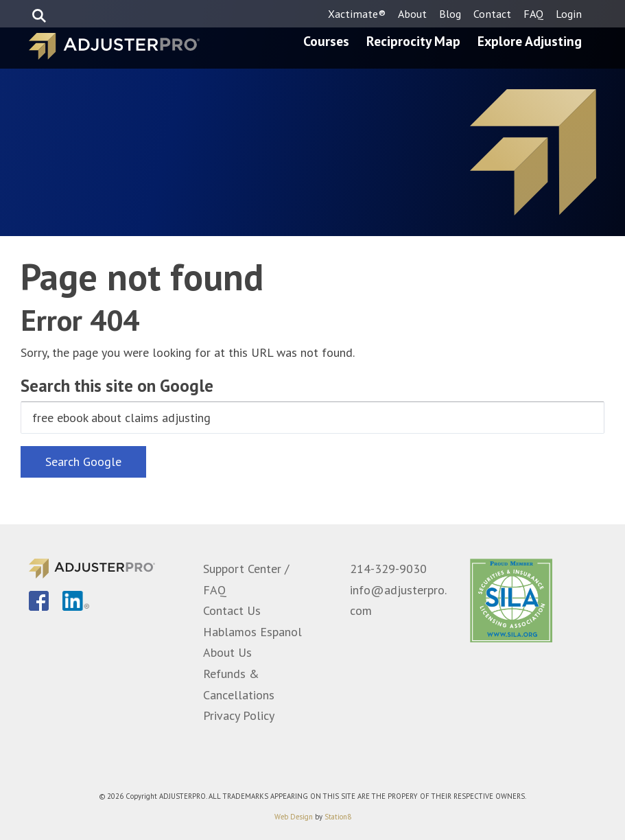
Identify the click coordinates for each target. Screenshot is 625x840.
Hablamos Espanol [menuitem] (252, 632)
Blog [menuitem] (450, 14)
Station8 (338, 817)
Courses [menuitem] (326, 41)
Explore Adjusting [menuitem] (530, 41)
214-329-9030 (388, 569)
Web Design (294, 817)
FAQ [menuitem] (533, 14)
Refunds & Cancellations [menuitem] (239, 684)
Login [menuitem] (569, 14)
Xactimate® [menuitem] (357, 14)
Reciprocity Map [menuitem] (413, 41)
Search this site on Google (117, 386)
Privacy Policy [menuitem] (239, 715)
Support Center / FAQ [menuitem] (246, 579)
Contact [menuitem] (492, 14)
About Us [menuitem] (227, 652)
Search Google (83, 462)
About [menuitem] (412, 14)
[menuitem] (39, 602)
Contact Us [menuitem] (232, 610)
